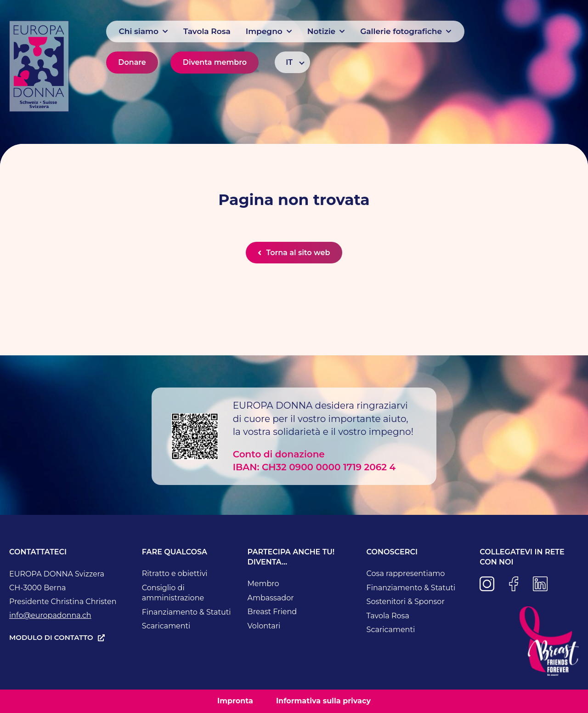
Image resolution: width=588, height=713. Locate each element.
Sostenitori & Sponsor (406, 602)
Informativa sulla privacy (323, 701)
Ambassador (271, 598)
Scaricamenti (166, 626)
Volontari (264, 626)
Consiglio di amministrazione (173, 593)
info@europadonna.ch (50, 616)
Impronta (235, 701)
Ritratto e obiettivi (175, 574)
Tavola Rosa (388, 616)
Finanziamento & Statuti (187, 612)
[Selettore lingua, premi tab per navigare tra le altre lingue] (292, 62)
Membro (263, 584)
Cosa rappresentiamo (406, 574)
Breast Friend (272, 612)
